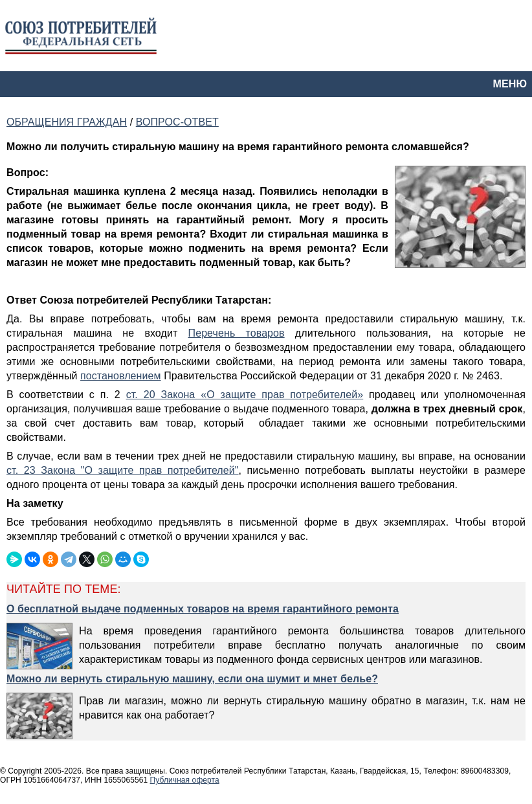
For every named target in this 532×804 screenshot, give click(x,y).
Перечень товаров (237, 333)
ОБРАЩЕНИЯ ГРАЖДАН (67, 122)
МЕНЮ (510, 84)
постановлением (121, 376)
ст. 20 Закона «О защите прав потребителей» (245, 395)
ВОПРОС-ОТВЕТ (177, 122)
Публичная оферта (185, 780)
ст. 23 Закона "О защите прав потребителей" (123, 470)
